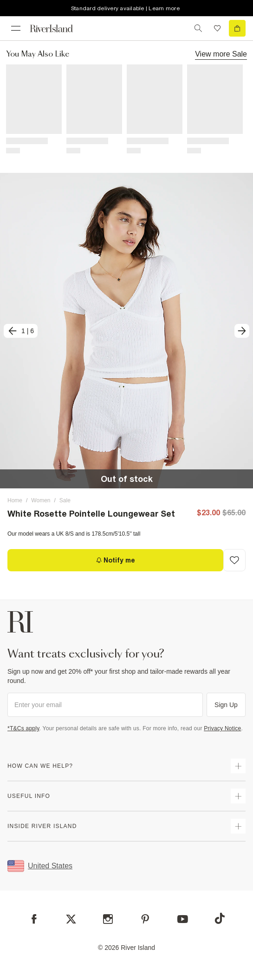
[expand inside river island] (238, 826)
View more (221, 54)
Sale (65, 500)
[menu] (16, 28)
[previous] (21, 331)
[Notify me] (115, 560)
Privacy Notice (222, 728)
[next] (242, 331)
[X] (71, 919)
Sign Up (226, 705)
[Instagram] (108, 919)
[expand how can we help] (238, 766)
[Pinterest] (145, 919)
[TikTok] (220, 918)
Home (15, 500)
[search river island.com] (198, 28)
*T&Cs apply (23, 728)
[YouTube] (183, 919)
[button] (126, 331)
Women (41, 500)
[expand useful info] (238, 796)
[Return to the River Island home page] (58, 28)
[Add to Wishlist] (234, 560)
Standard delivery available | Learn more (125, 8)
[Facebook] (34, 919)
